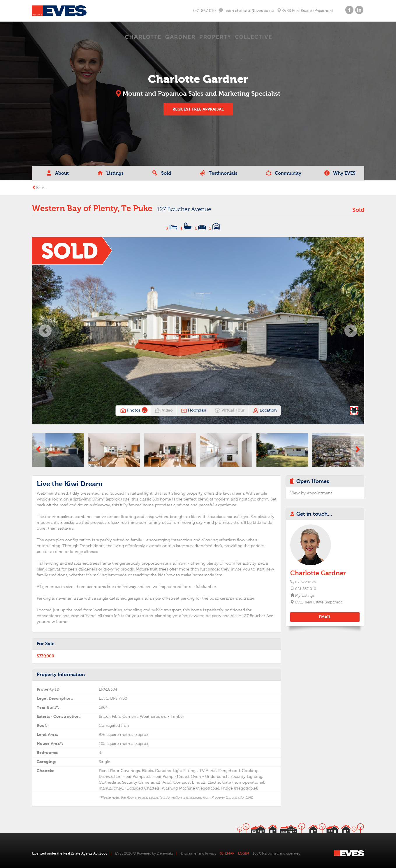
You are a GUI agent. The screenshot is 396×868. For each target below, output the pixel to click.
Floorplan (194, 411)
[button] (45, 331)
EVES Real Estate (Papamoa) (319, 602)
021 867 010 (204, 11)
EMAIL (325, 617)
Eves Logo (59, 11)
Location (265, 411)
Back (38, 188)
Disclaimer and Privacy (199, 853)
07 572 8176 (306, 582)
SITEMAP (227, 853)
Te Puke (137, 209)
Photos (133, 411)
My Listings (305, 596)
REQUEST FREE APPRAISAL (198, 109)
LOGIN (243, 853)
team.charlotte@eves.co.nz (246, 11)
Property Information (61, 675)
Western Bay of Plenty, (76, 209)
